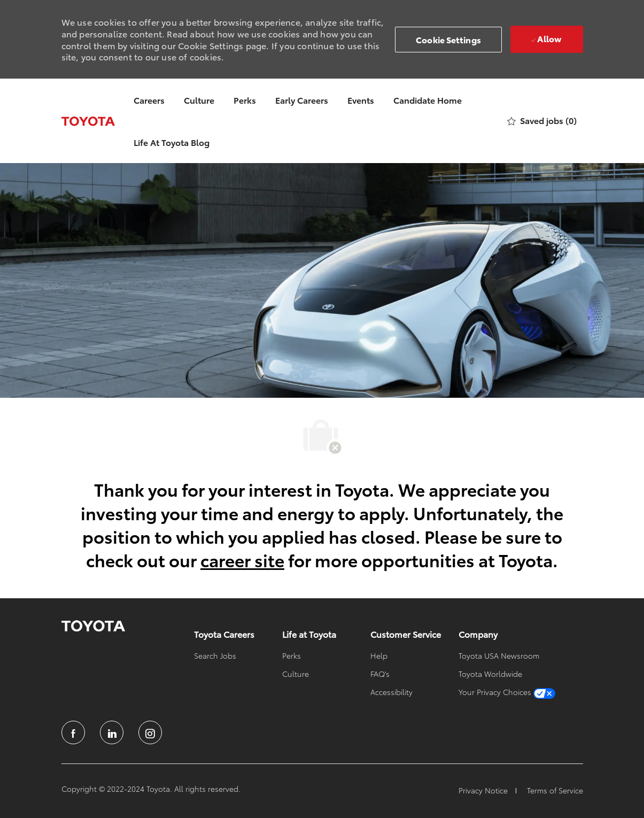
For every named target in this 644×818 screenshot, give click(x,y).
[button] (448, 40)
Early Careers (302, 100)
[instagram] (150, 732)
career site (242, 560)
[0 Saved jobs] (542, 121)
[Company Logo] (88, 121)
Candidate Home (428, 100)
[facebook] (73, 732)
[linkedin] (112, 732)
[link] (93, 626)
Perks (245, 100)
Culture (199, 100)
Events (361, 100)
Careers (149, 100)
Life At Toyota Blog (172, 142)
